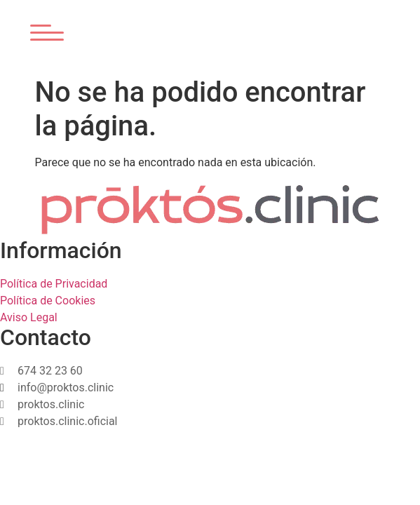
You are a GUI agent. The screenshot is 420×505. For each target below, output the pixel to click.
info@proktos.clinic (66, 388)
